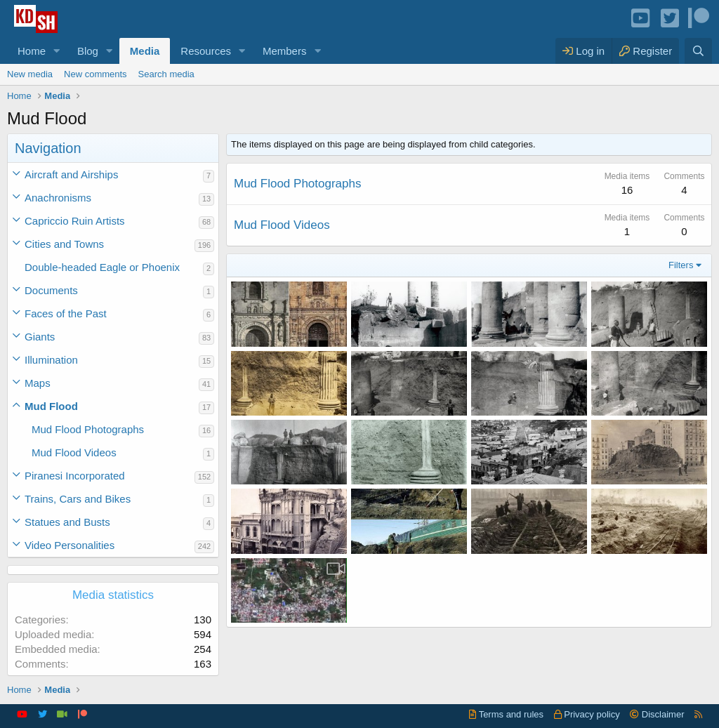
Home (32, 51)
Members (285, 51)
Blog (88, 51)
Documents (51, 290)
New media (30, 74)
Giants (40, 337)
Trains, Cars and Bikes (78, 499)
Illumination (51, 360)
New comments (95, 74)
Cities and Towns (64, 244)
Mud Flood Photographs (88, 429)
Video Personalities (70, 545)
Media (145, 51)
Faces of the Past (66, 313)
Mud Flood (51, 406)
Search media (166, 74)
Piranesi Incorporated (75, 476)
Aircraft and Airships (71, 174)
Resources (206, 51)
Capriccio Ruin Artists (75, 221)
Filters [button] (681, 265)
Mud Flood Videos (74, 452)
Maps (38, 383)
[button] (57, 51)
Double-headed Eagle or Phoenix (102, 267)
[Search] (698, 51)
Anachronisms (58, 198)
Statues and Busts (67, 522)
